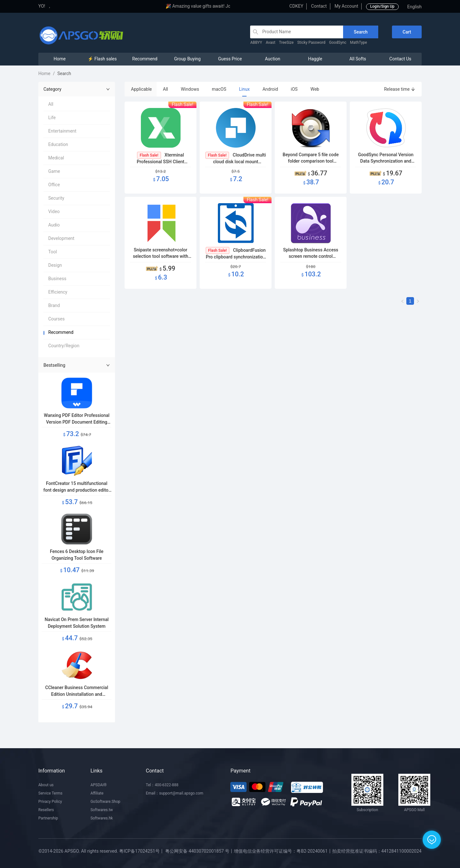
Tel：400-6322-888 (162, 785)
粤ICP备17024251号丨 (142, 851)
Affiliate (97, 793)
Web (315, 89)
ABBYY (256, 42)
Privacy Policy (50, 802)
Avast (271, 42)
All (165, 89)
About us (46, 785)
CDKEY (296, 6)
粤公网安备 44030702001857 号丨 (199, 851)
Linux (244, 89)
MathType (359, 42)
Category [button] (77, 89)
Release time (400, 89)
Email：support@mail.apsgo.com (175, 793)
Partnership (48, 818)
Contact (319, 6)
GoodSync (338, 42)
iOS (294, 89)
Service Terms (50, 793)
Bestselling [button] (77, 365)
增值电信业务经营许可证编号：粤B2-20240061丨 (283, 851)
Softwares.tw (102, 810)
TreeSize (286, 42)
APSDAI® (99, 785)
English (414, 7)
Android (270, 89)
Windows (190, 89)
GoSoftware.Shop (105, 802)
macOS (219, 89)
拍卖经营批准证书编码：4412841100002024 (377, 851)
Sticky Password (311, 42)
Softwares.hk (102, 818)
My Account (346, 6)
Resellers (46, 810)
